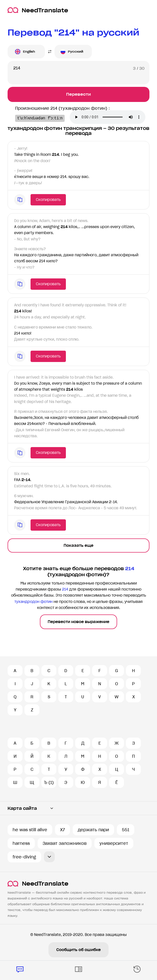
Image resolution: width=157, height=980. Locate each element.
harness (21, 843)
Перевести (78, 94)
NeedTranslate (38, 10)
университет (114, 843)
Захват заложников (65, 843)
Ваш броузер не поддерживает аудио (57, 132)
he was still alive (30, 830)
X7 (62, 830)
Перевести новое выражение (78, 631)
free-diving (24, 857)
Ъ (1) (49, 782)
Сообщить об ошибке (78, 950)
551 (126, 830)
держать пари (93, 830)
